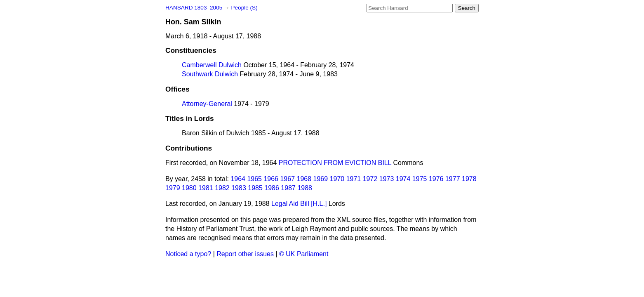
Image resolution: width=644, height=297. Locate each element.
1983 (239, 188)
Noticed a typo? (188, 254)
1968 (304, 179)
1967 (287, 179)
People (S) (244, 8)
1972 (370, 179)
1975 (420, 179)
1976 (436, 179)
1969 (321, 179)
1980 (189, 188)
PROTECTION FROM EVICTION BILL (335, 163)
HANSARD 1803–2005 (194, 8)
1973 (387, 179)
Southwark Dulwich (210, 74)
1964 (238, 179)
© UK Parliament (304, 254)
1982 (222, 188)
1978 (469, 179)
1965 (254, 179)
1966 (271, 179)
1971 (354, 179)
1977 (453, 179)
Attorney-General (207, 104)
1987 (288, 188)
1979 (173, 188)
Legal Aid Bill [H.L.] (299, 204)
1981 (206, 188)
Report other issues (245, 254)
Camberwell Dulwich (212, 65)
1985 (255, 188)
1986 (272, 188)
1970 (337, 179)
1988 (305, 188)
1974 (403, 179)
